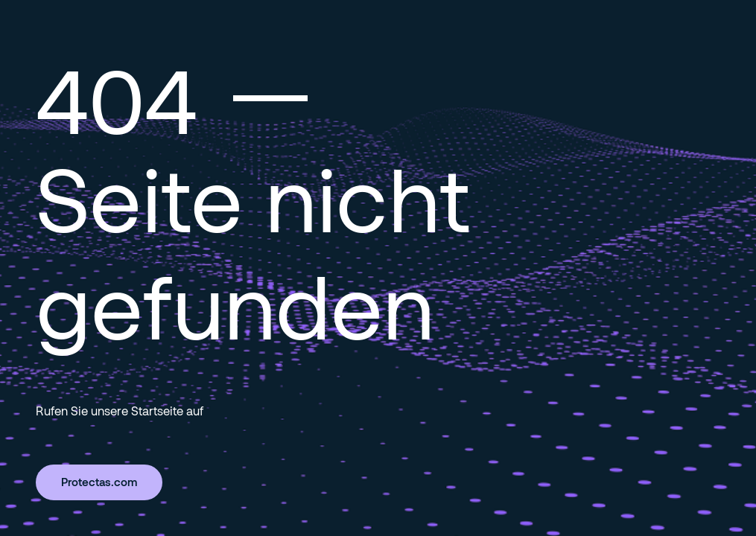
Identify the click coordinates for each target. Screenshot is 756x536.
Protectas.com (99, 482)
